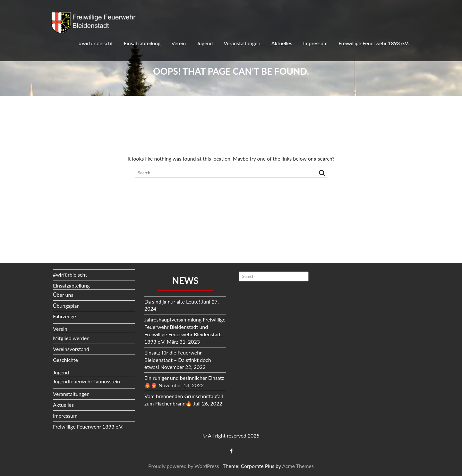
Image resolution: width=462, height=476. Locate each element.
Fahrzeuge (64, 316)
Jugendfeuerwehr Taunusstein (86, 381)
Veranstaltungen (242, 43)
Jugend (205, 43)
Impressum (315, 43)
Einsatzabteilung (142, 43)
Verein (179, 43)
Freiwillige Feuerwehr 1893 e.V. (374, 43)
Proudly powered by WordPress (184, 466)
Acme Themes (298, 466)
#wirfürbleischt (96, 43)
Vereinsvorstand (71, 349)
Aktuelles (282, 43)
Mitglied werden (71, 338)
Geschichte (65, 360)
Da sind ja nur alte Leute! (172, 301)
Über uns (63, 295)
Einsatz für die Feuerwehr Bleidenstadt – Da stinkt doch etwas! (178, 360)
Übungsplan (66, 306)
